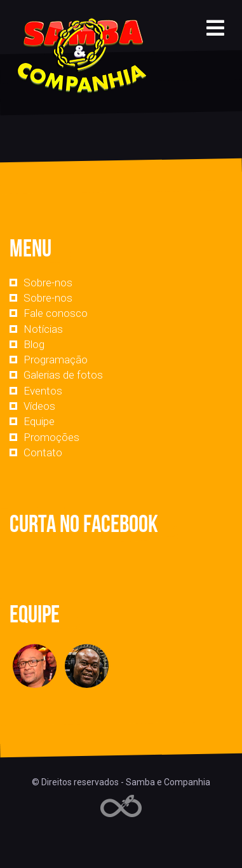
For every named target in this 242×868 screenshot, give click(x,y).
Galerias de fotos (63, 375)
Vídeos (39, 406)
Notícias (43, 329)
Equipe (39, 421)
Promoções (51, 437)
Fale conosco (56, 313)
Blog (34, 344)
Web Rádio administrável (121, 806)
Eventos (43, 391)
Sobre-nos (48, 283)
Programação (56, 360)
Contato (43, 452)
